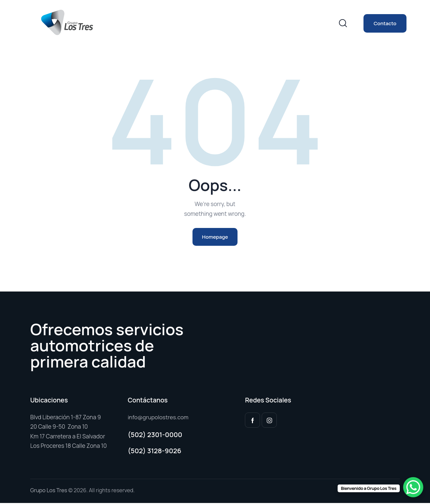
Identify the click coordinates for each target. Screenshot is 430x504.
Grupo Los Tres (49, 491)
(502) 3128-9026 (155, 451)
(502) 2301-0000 (155, 436)
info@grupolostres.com (159, 418)
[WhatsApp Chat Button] (413, 487)
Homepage (215, 237)
